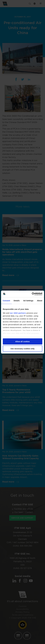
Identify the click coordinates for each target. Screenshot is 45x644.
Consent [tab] (6, 301)
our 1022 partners (18, 313)
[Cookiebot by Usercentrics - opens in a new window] (32, 294)
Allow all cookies (22, 341)
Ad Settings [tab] (28, 301)
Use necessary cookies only (22, 348)
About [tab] (40, 301)
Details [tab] (17, 301)
